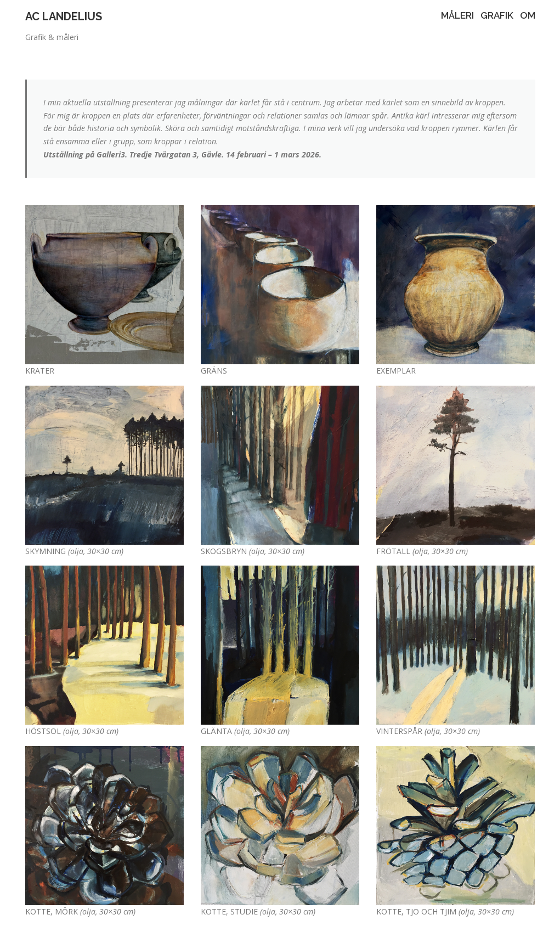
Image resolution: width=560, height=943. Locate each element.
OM (528, 15)
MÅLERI (457, 15)
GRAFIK (497, 15)
